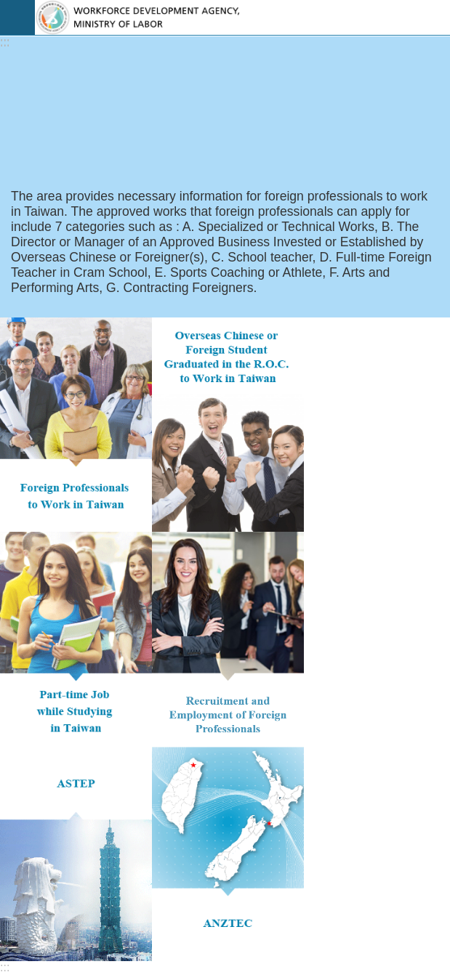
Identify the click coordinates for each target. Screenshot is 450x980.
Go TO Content (8, 8)
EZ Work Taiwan (242, 17)
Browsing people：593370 (83, 769)
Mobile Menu (17, 17)
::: (5, 42)
